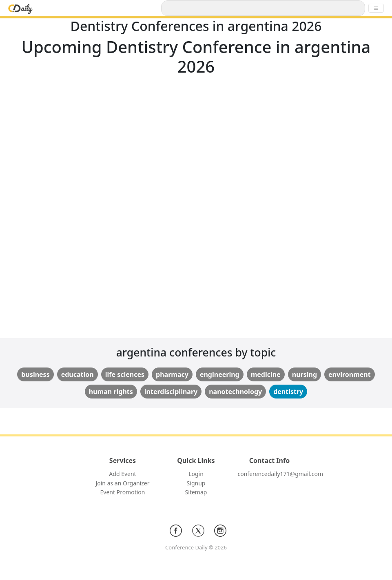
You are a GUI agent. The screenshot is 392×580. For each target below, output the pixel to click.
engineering (220, 374)
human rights (111, 392)
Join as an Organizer (122, 483)
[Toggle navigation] (376, 8)
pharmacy (172, 374)
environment (350, 374)
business (35, 374)
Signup (196, 483)
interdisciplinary (171, 392)
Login (196, 474)
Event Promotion (123, 492)
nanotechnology (235, 392)
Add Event (122, 474)
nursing (305, 374)
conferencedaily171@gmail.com (280, 474)
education (78, 374)
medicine (266, 374)
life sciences (125, 374)
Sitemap (196, 492)
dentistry (288, 392)
